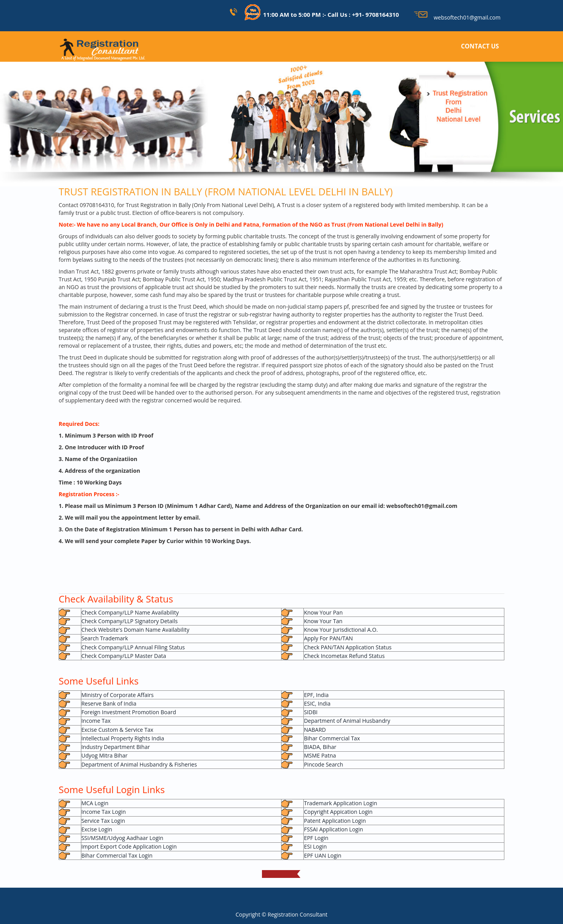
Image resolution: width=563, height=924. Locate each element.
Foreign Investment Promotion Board (129, 712)
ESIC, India (317, 703)
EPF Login (316, 838)
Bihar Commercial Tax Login (117, 855)
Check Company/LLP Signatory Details (129, 621)
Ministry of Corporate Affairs (117, 695)
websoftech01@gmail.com (457, 17)
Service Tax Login (103, 821)
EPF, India (316, 695)
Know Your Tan (323, 621)
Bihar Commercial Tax (332, 738)
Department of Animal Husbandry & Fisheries (139, 764)
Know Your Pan (323, 612)
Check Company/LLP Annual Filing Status (133, 647)
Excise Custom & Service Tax (117, 730)
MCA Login (95, 803)
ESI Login (315, 846)
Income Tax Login (104, 812)
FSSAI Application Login (333, 829)
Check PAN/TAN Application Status (348, 647)
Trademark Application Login (340, 803)
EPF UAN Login (323, 855)
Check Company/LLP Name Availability (130, 612)
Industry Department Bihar (116, 747)
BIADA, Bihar (320, 747)
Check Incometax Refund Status (344, 656)
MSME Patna (320, 755)
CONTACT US (480, 46)
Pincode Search (323, 764)
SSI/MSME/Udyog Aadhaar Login (122, 838)
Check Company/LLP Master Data (124, 656)
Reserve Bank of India (109, 703)
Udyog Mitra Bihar (104, 755)
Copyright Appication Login (338, 812)
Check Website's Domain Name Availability (135, 630)
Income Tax (96, 721)
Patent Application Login (335, 821)
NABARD (315, 730)
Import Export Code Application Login (129, 846)
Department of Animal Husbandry (347, 721)
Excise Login (97, 829)
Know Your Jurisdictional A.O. (341, 630)
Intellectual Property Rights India (123, 738)
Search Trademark (105, 638)
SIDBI (311, 712)
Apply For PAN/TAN (328, 638)
